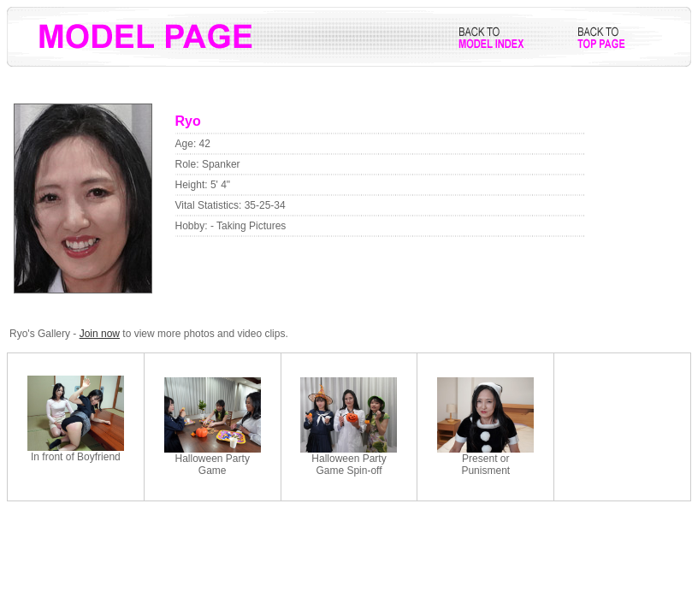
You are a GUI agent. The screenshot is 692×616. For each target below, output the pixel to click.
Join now (100, 334)
